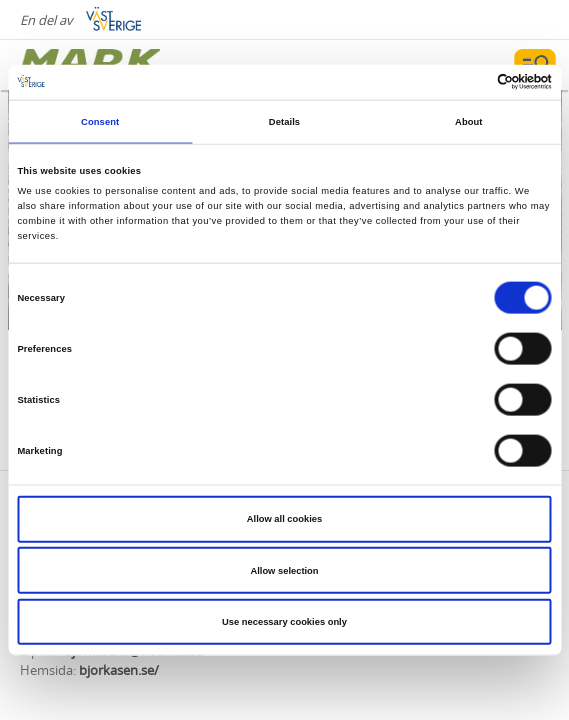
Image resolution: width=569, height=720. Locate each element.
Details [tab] (284, 122)
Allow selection (284, 570)
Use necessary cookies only (284, 622)
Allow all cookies (284, 519)
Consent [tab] (100, 122)
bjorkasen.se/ (119, 670)
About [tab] (469, 122)
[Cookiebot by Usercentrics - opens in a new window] (464, 82)
